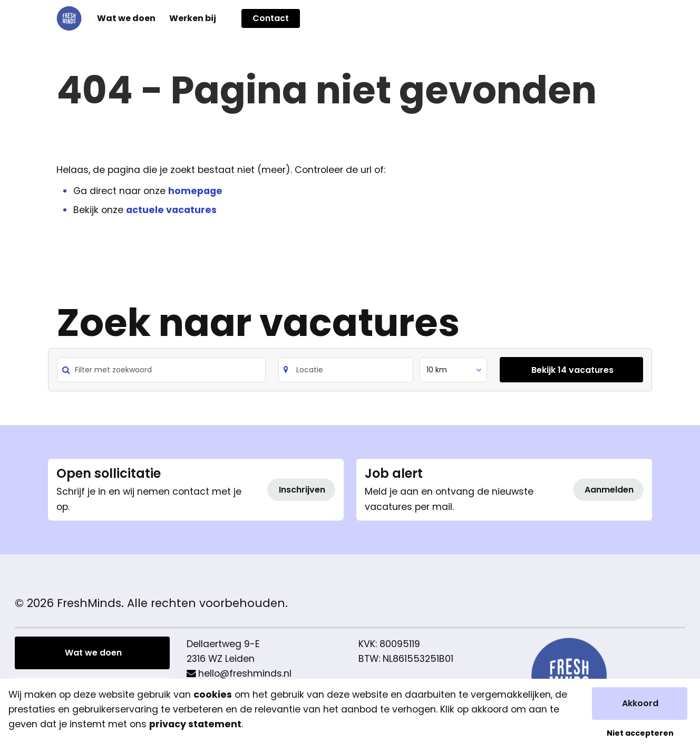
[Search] (346, 370)
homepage (195, 191)
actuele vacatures (171, 210)
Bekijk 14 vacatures (572, 370)
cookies (213, 695)
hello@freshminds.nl (245, 673)
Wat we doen (93, 653)
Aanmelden (609, 490)
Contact (271, 18)
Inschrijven (302, 490)
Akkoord (640, 703)
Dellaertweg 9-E (223, 644)
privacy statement (195, 724)
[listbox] (453, 370)
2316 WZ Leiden (221, 659)
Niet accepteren (640, 733)
